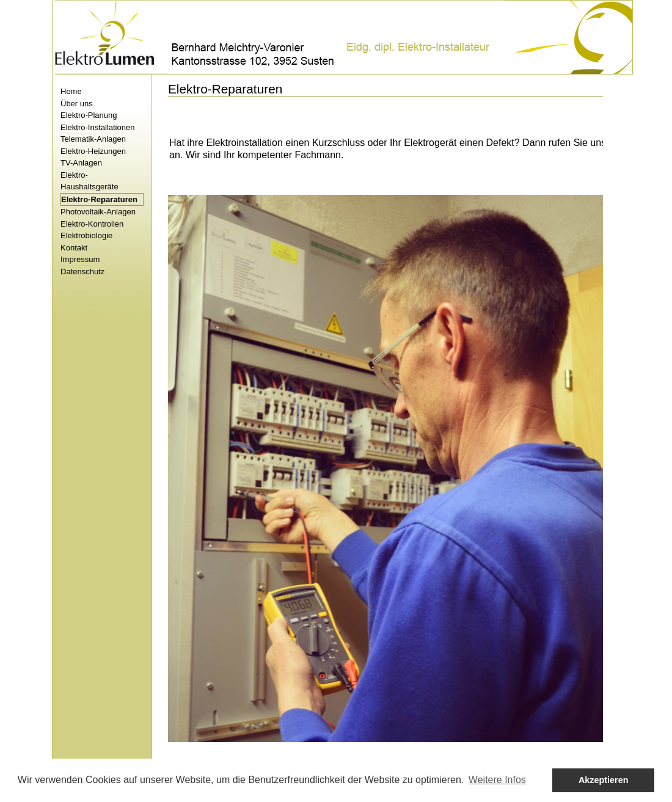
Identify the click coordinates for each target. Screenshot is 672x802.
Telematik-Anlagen (93, 139)
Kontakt (74, 248)
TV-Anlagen (81, 163)
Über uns (77, 104)
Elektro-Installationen (97, 127)
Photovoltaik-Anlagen (98, 212)
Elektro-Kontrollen (92, 224)
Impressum (80, 259)
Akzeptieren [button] (604, 780)
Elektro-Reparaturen (99, 199)
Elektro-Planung (89, 115)
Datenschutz (82, 272)
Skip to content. (52, 74)
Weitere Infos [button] (497, 780)
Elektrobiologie (86, 235)
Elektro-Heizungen (93, 151)
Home (71, 91)
